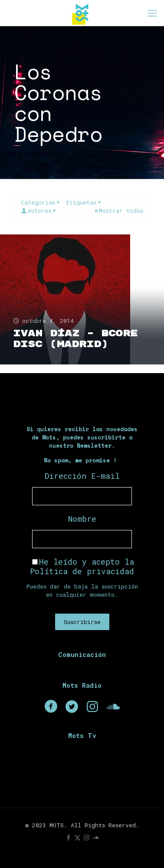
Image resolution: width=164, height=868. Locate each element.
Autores (39, 211)
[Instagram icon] (87, 837)
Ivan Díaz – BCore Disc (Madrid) (75, 339)
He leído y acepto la (82, 566)
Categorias (41, 202)
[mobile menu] (152, 13)
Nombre (82, 519)
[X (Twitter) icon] (77, 837)
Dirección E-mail (82, 476)
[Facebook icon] (68, 837)
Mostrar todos (118, 211)
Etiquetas (84, 202)
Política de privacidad (82, 571)
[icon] (96, 837)
